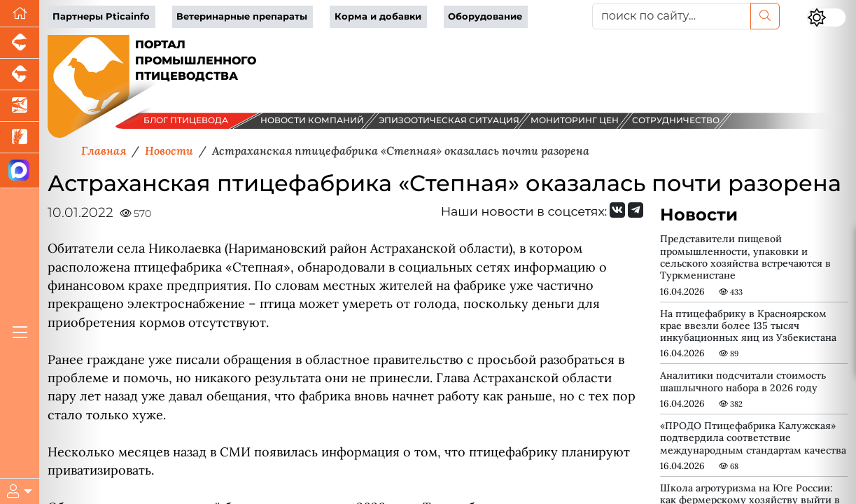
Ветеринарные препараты (242, 16)
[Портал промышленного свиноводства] (20, 43)
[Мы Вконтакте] (617, 210)
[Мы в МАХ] (20, 171)
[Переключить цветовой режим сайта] (827, 17)
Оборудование (485, 16)
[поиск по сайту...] (672, 16)
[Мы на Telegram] (636, 210)
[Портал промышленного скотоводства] (20, 75)
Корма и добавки (378, 16)
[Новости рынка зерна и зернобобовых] (20, 138)
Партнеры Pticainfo (101, 16)
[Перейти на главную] (20, 14)
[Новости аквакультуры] (20, 106)
